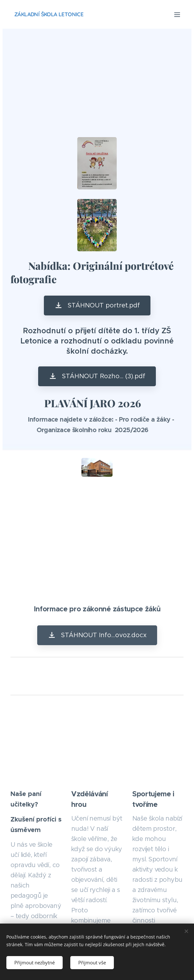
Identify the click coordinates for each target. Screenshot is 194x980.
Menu (177, 15)
